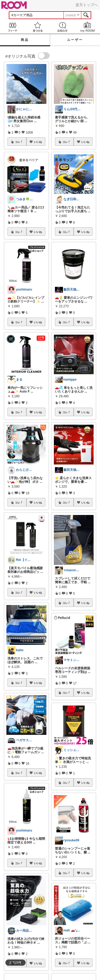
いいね (38, 142)
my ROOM (87, 27)
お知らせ (63, 27)
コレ (19, 142)
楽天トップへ (87, 5)
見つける (38, 27)
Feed (13, 27)
